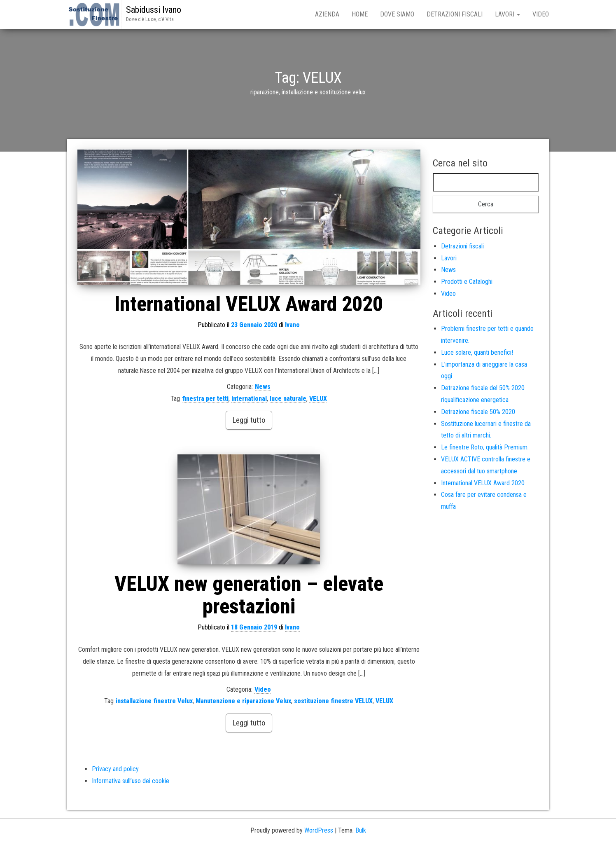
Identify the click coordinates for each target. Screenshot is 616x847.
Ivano (292, 325)
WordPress (319, 830)
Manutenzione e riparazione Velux (243, 701)
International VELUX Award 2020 (249, 304)
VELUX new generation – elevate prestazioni (249, 595)
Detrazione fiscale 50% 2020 (478, 412)
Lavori (507, 14)
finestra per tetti (205, 399)
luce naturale (288, 399)
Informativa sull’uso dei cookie (131, 781)
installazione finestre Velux (154, 701)
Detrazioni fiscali (455, 14)
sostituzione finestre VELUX (333, 701)
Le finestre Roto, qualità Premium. (485, 447)
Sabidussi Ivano (154, 10)
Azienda (327, 14)
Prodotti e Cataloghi (467, 282)
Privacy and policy (115, 769)
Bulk (361, 830)
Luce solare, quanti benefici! (477, 352)
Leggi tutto (249, 420)
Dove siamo (397, 14)
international (249, 399)
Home (360, 14)
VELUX (318, 399)
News (263, 387)
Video (541, 14)
